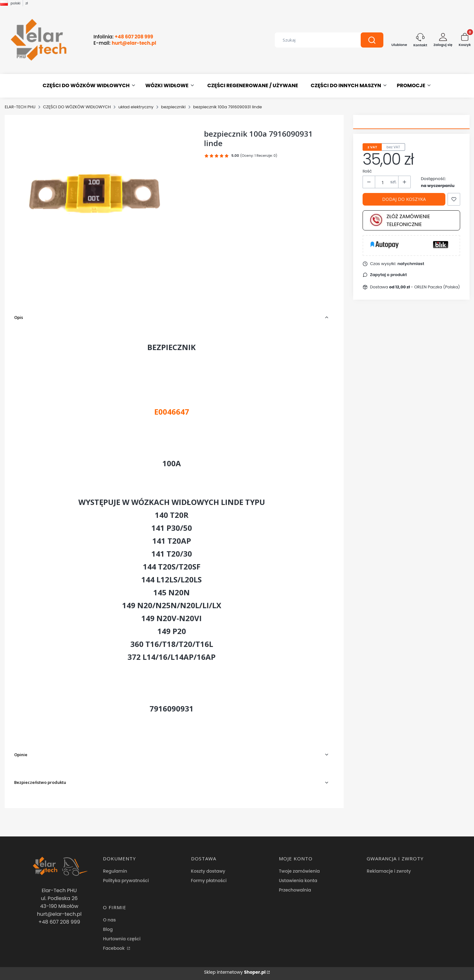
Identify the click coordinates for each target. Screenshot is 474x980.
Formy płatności (209, 881)
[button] (372, 40)
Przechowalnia (295, 890)
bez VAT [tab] (393, 147)
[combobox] (313, 40)
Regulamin (115, 871)
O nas (109, 920)
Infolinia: (123, 37)
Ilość (367, 171)
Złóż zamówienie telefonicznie (400, 220)
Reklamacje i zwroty (389, 871)
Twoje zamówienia (299, 871)
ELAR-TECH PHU (20, 107)
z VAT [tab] (372, 147)
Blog (108, 929)
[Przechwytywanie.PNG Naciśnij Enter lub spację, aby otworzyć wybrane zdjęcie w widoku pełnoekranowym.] (104, 191)
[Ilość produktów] (383, 182)
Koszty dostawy (208, 871)
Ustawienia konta (298, 881)
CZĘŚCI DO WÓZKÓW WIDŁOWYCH (77, 107)
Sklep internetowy (235, 972)
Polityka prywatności (126, 881)
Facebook (114, 948)
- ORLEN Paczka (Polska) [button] (424, 287)
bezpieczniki (173, 107)
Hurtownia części (122, 939)
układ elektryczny (136, 107)
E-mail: (125, 43)
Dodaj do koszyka (404, 199)
